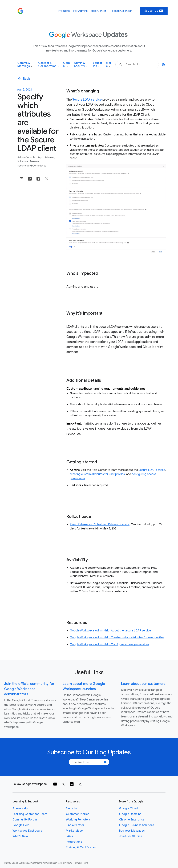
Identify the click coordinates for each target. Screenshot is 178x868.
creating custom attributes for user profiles (97, 474)
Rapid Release (46, 157)
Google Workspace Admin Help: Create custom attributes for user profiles (117, 638)
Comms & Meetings (25, 65)
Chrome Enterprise (132, 820)
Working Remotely (78, 820)
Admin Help (20, 809)
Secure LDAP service (87, 100)
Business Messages (132, 831)
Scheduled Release (28, 161)
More (109, 65)
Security (71, 809)
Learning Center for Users (30, 814)
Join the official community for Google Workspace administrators (29, 689)
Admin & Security (81, 65)
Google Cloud (128, 809)
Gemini (67, 65)
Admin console (27, 157)
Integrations (74, 842)
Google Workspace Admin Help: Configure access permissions (110, 644)
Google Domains (130, 814)
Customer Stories (78, 814)
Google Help (21, 825)
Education (98, 65)
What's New (20, 836)
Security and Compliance (32, 166)
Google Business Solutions (137, 825)
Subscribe (154, 11)
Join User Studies (131, 836)
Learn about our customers (143, 684)
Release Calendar (121, 11)
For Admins (80, 11)
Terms (85, 863)
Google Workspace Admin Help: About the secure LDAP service (110, 631)
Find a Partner (75, 825)
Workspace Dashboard (28, 831)
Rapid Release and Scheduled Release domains (100, 524)
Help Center (99, 11)
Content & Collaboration (48, 65)
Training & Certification (81, 847)
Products (64, 11)
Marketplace (74, 831)
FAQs (69, 836)
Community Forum (25, 820)
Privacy (77, 863)
